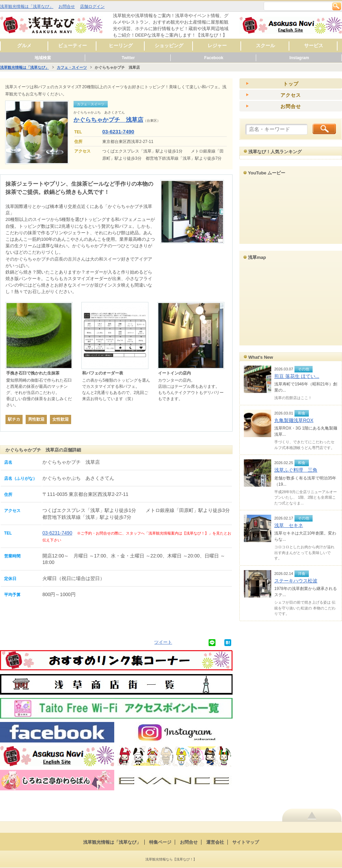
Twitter (128, 58)
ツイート (163, 642)
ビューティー (73, 45)
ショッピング (169, 45)
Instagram (299, 58)
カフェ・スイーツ (72, 67)
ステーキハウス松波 (296, 581)
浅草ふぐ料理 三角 (296, 470)
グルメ (24, 45)
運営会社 (215, 842)
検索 (337, 6)
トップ (291, 84)
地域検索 (43, 58)
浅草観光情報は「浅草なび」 (27, 6)
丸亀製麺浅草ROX (294, 420)
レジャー (217, 45)
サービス (314, 45)
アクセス (291, 95)
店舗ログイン (92, 6)
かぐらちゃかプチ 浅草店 (108, 120)
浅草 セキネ (289, 525)
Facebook (214, 58)
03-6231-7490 (118, 131)
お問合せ (67, 6)
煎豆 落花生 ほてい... (297, 376)
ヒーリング (121, 45)
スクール (265, 45)
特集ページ (160, 842)
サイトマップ (246, 842)
